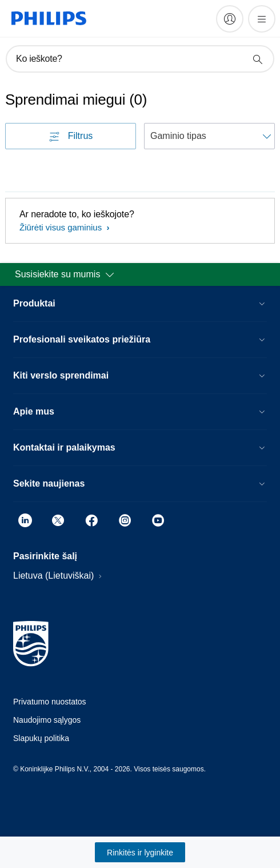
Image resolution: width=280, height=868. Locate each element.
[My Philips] (230, 19)
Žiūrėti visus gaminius (62, 227)
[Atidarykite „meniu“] (262, 19)
